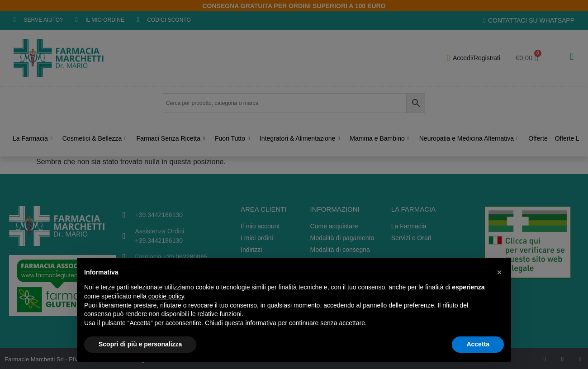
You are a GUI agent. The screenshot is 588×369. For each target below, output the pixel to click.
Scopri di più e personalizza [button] (140, 344)
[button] (499, 272)
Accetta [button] (478, 344)
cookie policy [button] (166, 296)
